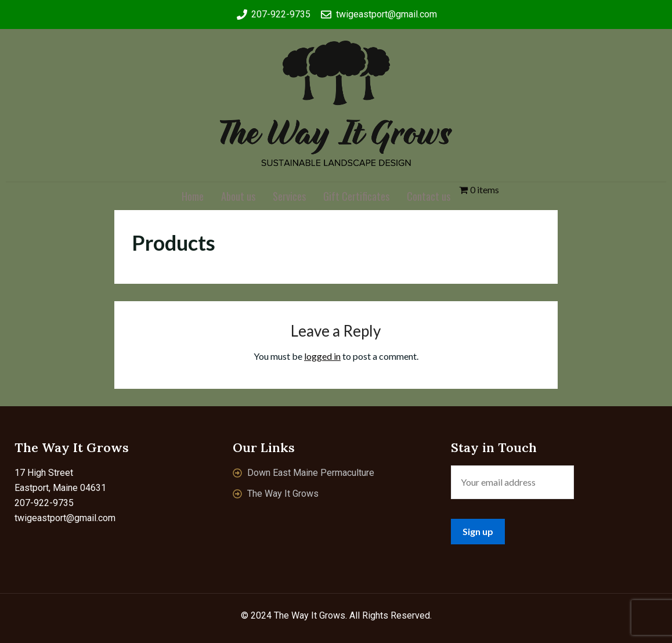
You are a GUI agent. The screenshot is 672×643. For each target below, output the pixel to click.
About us (238, 196)
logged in (322, 356)
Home (193, 196)
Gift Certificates (356, 196)
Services (289, 196)
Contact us (429, 196)
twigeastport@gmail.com (65, 518)
